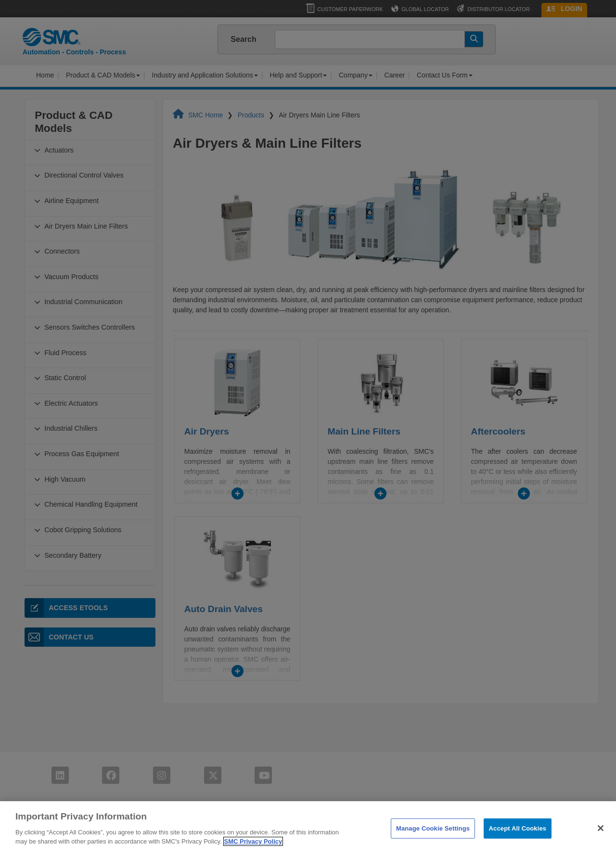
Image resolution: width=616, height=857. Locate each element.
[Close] (601, 841)
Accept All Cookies (518, 841)
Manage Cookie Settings (433, 841)
